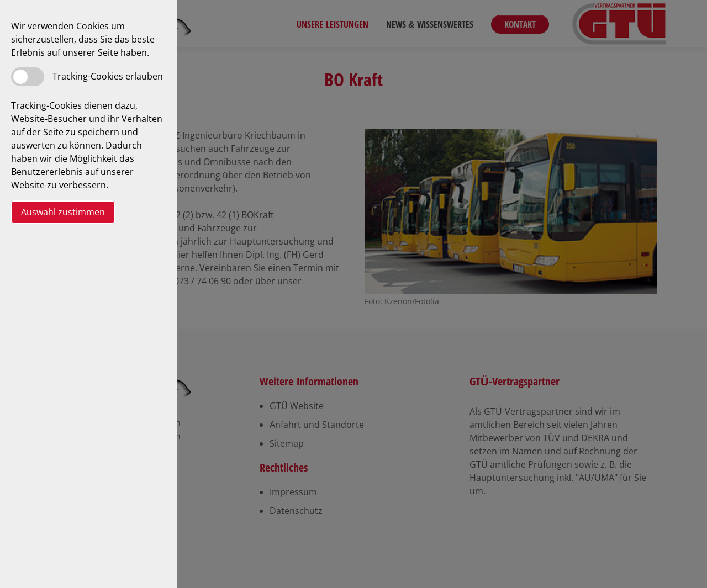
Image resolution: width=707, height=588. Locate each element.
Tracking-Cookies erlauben (108, 76)
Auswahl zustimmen (63, 212)
